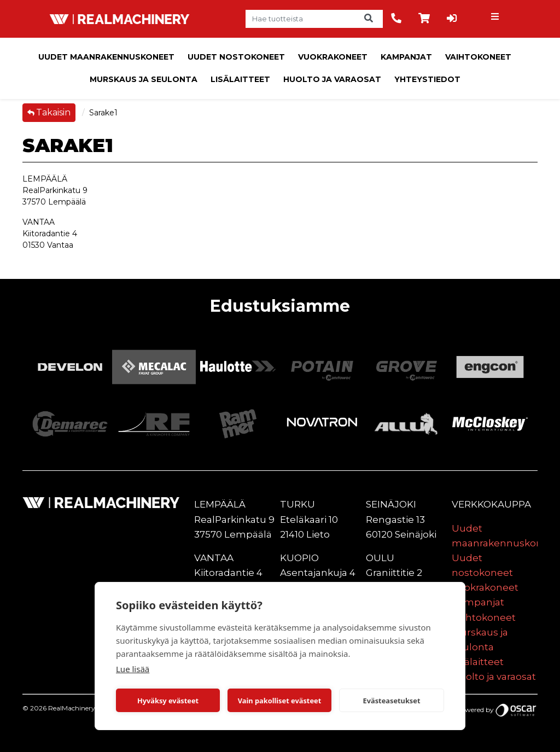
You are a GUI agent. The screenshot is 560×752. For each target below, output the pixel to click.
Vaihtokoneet (478, 57)
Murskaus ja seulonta (144, 79)
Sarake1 (103, 113)
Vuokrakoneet (333, 57)
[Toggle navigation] (496, 19)
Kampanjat (406, 57)
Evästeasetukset (392, 701)
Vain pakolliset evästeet (279, 701)
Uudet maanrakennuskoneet (106, 57)
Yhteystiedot (427, 79)
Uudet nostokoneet (236, 57)
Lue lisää (133, 669)
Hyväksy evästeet (168, 701)
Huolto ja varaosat (332, 79)
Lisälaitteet (240, 79)
